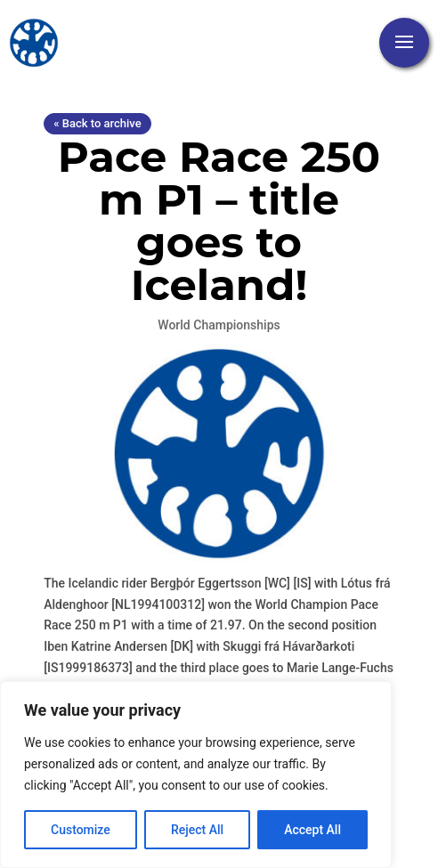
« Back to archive (97, 123)
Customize (81, 830)
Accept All (312, 830)
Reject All (197, 830)
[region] (196, 775)
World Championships (219, 325)
